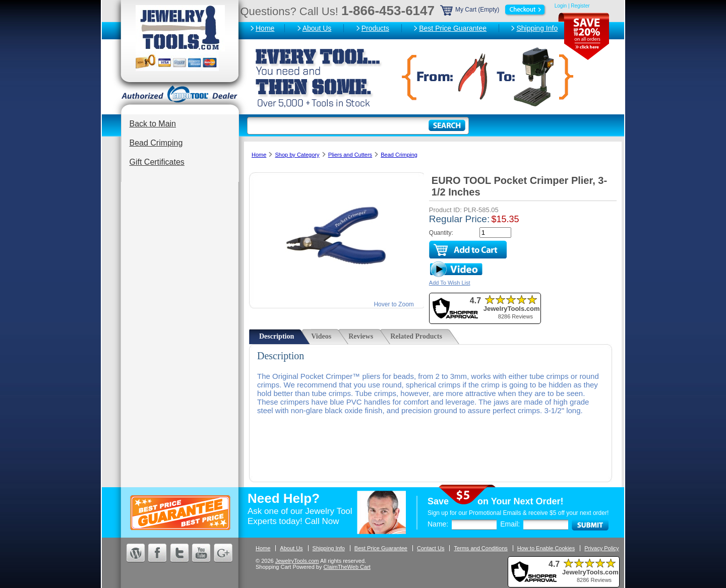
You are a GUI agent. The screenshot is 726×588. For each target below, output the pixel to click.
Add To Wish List (450, 283)
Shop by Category (297, 155)
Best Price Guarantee (453, 28)
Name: (438, 524)
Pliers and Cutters (350, 155)
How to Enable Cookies (546, 548)
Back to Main (153, 124)
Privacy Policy (601, 548)
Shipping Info (537, 28)
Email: (510, 524)
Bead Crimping (156, 143)
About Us (317, 28)
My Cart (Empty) (494, 10)
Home (265, 28)
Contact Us (431, 548)
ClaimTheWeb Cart (347, 567)
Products (375, 28)
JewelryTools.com (297, 561)
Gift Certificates (157, 162)
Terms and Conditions (480, 548)
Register (580, 6)
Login (561, 6)
